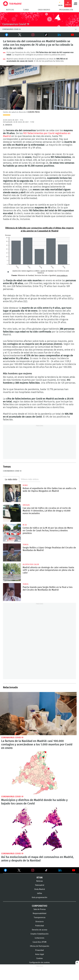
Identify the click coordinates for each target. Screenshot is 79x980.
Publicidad (40, 926)
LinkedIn (59, 35)
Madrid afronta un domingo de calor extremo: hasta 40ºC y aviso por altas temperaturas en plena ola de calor (12, 572)
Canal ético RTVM (39, 942)
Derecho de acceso (40, 930)
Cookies (39, 958)
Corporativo (40, 906)
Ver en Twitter (19, 871)
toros (26, 545)
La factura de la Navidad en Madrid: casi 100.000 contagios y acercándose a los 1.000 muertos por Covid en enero (38, 714)
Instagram (33, 35)
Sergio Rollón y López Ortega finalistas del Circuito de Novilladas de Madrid (12, 552)
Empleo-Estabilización (40, 934)
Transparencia (40, 918)
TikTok (44, 35)
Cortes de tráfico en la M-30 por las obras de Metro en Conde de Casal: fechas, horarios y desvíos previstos (12, 533)
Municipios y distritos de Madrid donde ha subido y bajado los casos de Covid (38, 773)
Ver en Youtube (74, 870)
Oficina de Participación (40, 946)
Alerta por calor (31, 564)
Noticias (10, 10)
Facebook (6, 35)
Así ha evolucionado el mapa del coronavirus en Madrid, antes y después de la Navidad (39, 829)
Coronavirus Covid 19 (12, 738)
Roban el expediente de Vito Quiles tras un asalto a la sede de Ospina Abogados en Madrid (12, 493)
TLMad (26, 10)
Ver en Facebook (5, 871)
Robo (25, 485)
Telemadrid (40, 885)
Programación (66, 10)
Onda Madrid (44, 10)
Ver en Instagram (33, 870)
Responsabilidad (39, 913)
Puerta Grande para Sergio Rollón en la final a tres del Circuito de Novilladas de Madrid (12, 592)
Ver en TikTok (46, 871)
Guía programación (39, 897)
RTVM (40, 878)
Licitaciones (39, 938)
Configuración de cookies (39, 963)
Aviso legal (40, 954)
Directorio (40, 922)
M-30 (25, 525)
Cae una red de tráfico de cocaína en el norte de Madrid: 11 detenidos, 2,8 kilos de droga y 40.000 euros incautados (12, 513)
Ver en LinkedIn (60, 870)
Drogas (26, 505)
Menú (75, 4)
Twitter (18, 35)
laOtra (40, 893)
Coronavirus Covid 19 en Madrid (39, 19)
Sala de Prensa (40, 909)
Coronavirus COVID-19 (12, 471)
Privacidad (39, 950)
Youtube (72, 35)
